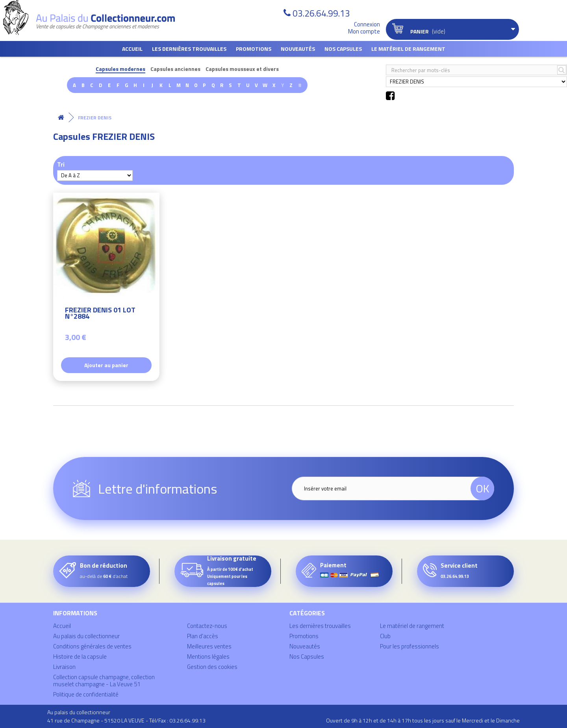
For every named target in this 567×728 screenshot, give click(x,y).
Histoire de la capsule (80, 656)
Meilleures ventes (209, 646)
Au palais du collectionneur (86, 636)
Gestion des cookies (212, 667)
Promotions (254, 49)
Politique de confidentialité (86, 694)
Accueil (132, 49)
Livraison (64, 667)
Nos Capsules (343, 49)
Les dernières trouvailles (189, 49)
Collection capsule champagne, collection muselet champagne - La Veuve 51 (104, 681)
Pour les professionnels (409, 646)
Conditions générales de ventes (92, 646)
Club (385, 636)
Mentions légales (208, 656)
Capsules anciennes (175, 69)
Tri (61, 164)
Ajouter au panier (106, 365)
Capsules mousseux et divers (242, 69)
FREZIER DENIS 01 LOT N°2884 (100, 314)
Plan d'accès (203, 636)
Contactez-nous (207, 626)
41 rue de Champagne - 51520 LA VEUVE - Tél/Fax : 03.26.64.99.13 (126, 720)
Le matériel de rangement (408, 49)
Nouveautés (298, 49)
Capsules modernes (120, 69)
